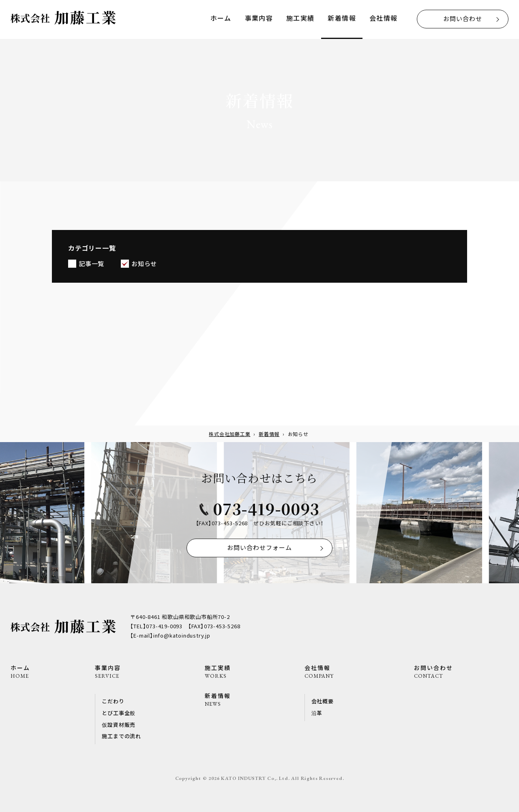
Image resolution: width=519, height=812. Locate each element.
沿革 (317, 713)
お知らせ (144, 265)
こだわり (113, 701)
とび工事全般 (119, 713)
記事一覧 (91, 265)
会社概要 (323, 701)
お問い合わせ (463, 18)
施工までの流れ (121, 736)
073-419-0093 (266, 508)
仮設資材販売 (119, 725)
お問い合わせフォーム (259, 547)
